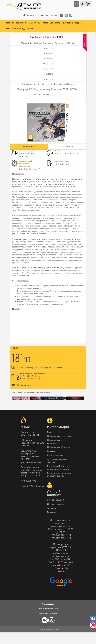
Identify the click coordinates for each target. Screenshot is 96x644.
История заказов (55, 514)
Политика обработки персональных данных (58, 475)
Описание (29, 148)
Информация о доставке (59, 438)
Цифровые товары (72, 24)
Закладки (52, 518)
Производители (55, 461)
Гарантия (52, 456)
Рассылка (52, 523)
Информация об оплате (59, 451)
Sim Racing (55, 24)
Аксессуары (35, 24)
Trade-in (10, 24)
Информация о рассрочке (54, 445)
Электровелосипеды (16, 30)
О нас (31, 30)
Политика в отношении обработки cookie (59, 482)
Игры (45, 24)
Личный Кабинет (55, 509)
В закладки (22, 386)
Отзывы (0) (67, 148)
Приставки (22, 24)
